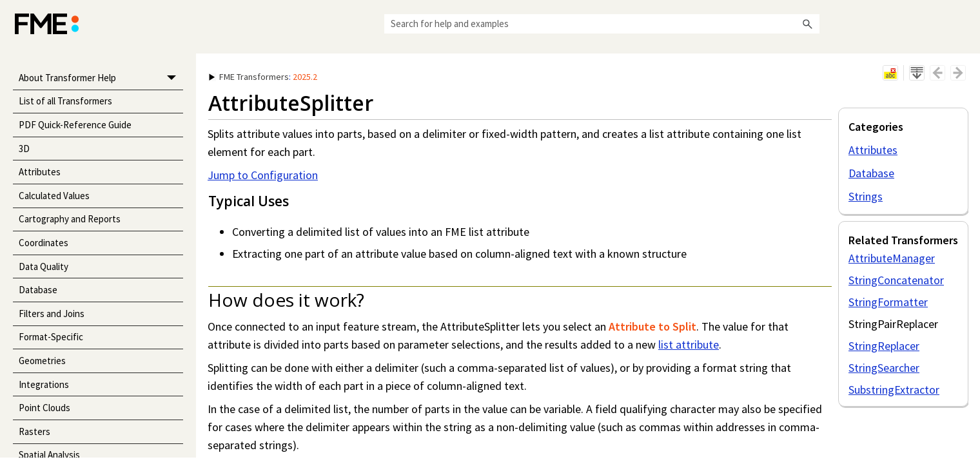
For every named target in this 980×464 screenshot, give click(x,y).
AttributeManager (892, 258)
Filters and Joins (52, 314)
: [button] (263, 77)
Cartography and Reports (70, 219)
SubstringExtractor (894, 390)
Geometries (42, 361)
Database (38, 290)
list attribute (689, 344)
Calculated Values (54, 196)
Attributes (40, 172)
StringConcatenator (896, 280)
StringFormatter (888, 302)
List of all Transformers (65, 101)
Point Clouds (44, 408)
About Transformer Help (101, 78)
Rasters (34, 431)
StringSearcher (884, 368)
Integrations (44, 384)
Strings (866, 196)
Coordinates (44, 243)
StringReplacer (884, 346)
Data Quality (44, 266)
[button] (808, 24)
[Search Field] (602, 24)
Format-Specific (51, 337)
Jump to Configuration (263, 175)
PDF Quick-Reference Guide (75, 125)
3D (24, 149)
